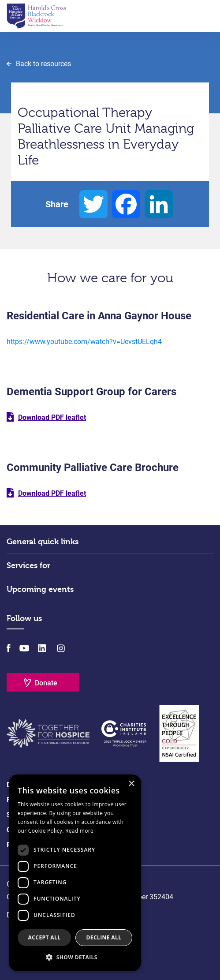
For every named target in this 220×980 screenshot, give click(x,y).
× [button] (131, 784)
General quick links (43, 541)
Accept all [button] (45, 937)
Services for (28, 565)
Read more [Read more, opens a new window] (79, 831)
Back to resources (43, 64)
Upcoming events (40, 589)
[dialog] (75, 873)
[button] (75, 957)
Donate (46, 683)
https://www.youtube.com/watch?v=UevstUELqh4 (84, 342)
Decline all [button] (104, 937)
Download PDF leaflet (52, 417)
